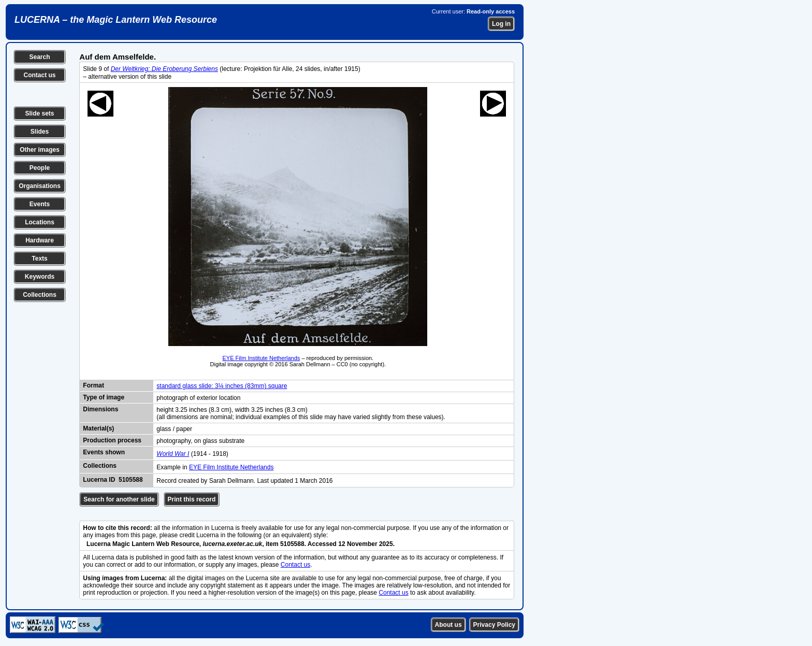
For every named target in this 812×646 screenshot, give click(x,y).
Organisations (40, 186)
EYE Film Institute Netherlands (262, 358)
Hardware (40, 240)
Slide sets (39, 113)
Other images (40, 150)
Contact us (39, 75)
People (40, 168)
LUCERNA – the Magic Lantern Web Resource (116, 20)
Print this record (192, 499)
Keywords (40, 277)
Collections (40, 295)
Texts (39, 259)
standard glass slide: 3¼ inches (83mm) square (222, 386)
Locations (40, 222)
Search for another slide (119, 499)
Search (39, 57)
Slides (40, 132)
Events (40, 204)
